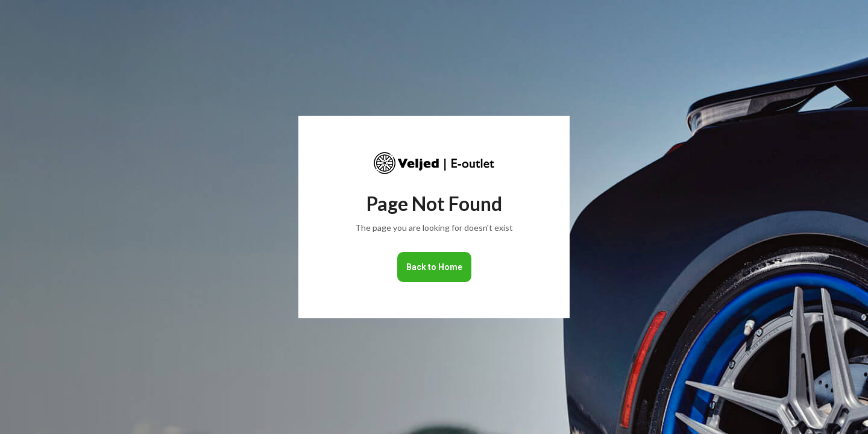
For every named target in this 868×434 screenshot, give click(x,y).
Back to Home (434, 267)
